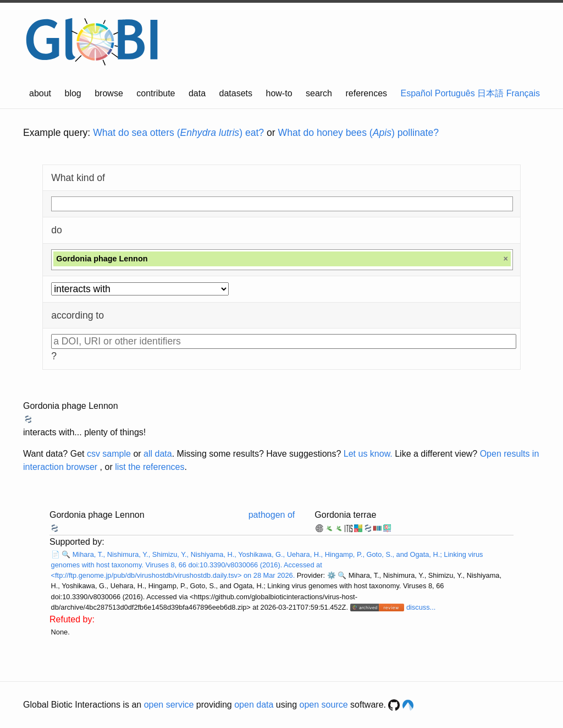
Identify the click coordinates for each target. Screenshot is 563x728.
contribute (156, 93)
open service (169, 705)
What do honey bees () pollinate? (358, 133)
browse (109, 93)
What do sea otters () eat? (178, 133)
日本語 (490, 93)
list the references (150, 467)
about (40, 93)
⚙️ (332, 575)
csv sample (109, 454)
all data (158, 454)
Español (417, 93)
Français (523, 93)
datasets (236, 93)
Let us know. (368, 454)
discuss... (421, 607)
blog (73, 93)
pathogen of (272, 515)
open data (254, 705)
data (197, 93)
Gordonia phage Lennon (71, 406)
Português (455, 93)
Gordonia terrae (345, 515)
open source (324, 705)
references (366, 93)
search (319, 93)
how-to (279, 93)
